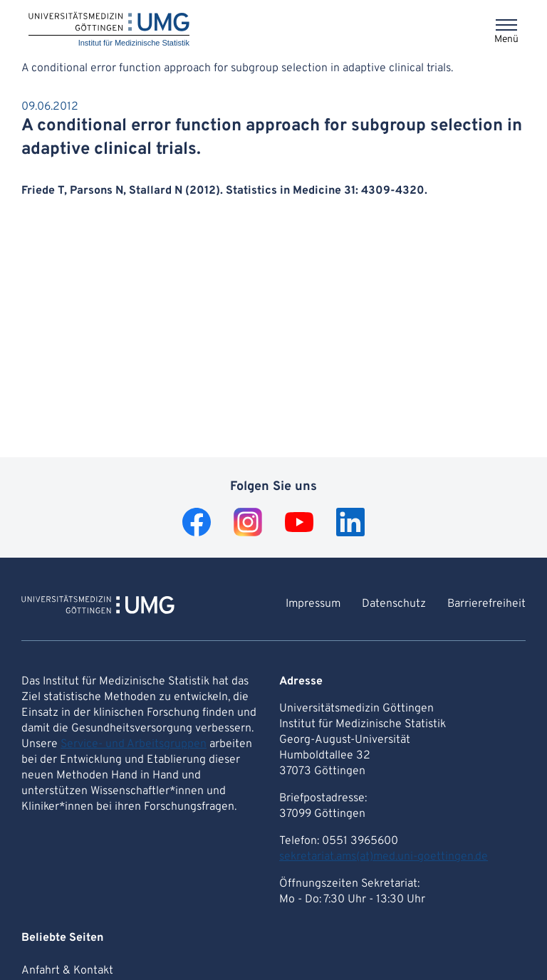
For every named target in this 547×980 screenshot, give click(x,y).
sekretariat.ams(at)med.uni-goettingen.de (384, 857)
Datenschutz (394, 604)
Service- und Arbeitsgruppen (134, 744)
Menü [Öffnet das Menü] (506, 40)
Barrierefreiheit (486, 604)
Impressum (313, 604)
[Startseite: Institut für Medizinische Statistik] (109, 30)
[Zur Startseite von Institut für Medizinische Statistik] (98, 607)
